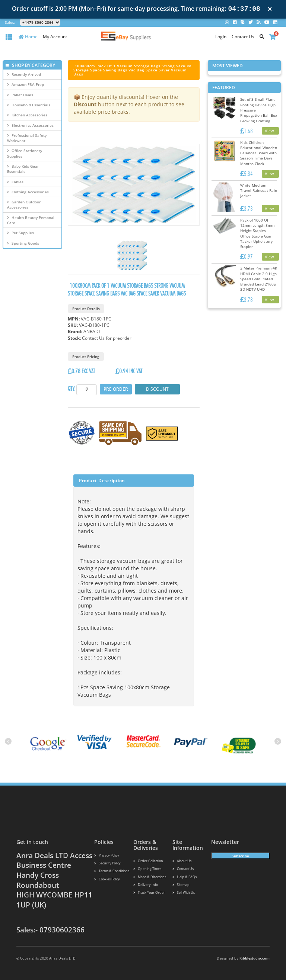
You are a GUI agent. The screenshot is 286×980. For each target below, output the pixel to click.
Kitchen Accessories (27, 115)
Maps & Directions (150, 877)
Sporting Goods (23, 243)
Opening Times (147, 869)
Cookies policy (107, 879)
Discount (157, 389)
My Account (55, 37)
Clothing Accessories (28, 192)
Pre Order (116, 389)
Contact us (183, 869)
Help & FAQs (185, 877)
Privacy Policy (107, 855)
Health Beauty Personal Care (31, 220)
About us (182, 861)
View (269, 131)
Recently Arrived (24, 74)
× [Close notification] (270, 9)
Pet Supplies (20, 233)
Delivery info (146, 885)
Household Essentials (29, 105)
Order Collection (148, 861)
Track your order (149, 893)
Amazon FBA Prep (26, 84)
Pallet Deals (20, 95)
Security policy (107, 863)
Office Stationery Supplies (25, 153)
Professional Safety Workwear (27, 138)
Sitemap (181, 885)
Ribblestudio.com (255, 958)
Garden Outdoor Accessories (24, 204)
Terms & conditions (112, 871)
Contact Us (243, 37)
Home (28, 37)
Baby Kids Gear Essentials (23, 169)
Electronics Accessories (30, 125)
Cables (15, 182)
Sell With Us (184, 893)
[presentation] (8, 741)
